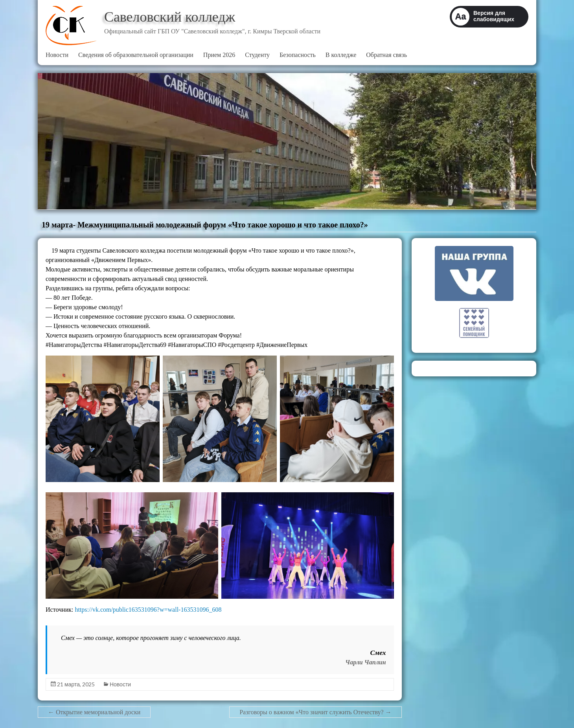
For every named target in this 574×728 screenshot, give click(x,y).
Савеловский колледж (170, 17)
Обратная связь (386, 55)
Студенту (257, 55)
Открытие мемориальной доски (94, 712)
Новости (57, 55)
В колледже (341, 55)
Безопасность (298, 55)
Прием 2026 (219, 55)
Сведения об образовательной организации (136, 55)
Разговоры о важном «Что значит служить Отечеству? (315, 712)
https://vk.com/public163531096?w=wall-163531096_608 (148, 610)
